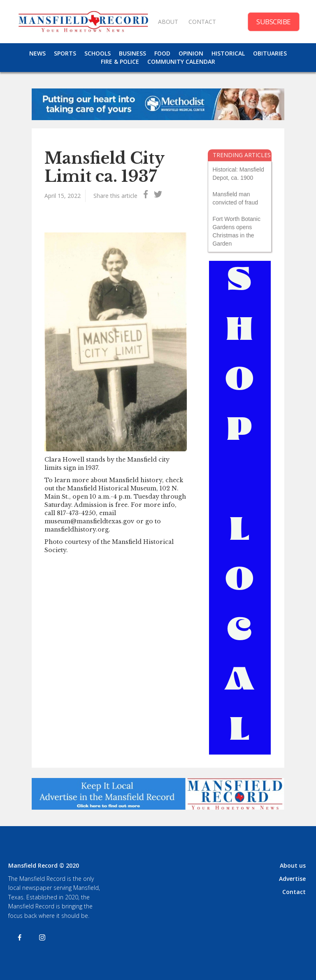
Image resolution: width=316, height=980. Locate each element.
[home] (83, 22)
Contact (294, 892)
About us (293, 865)
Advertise (292, 879)
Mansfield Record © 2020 (44, 865)
